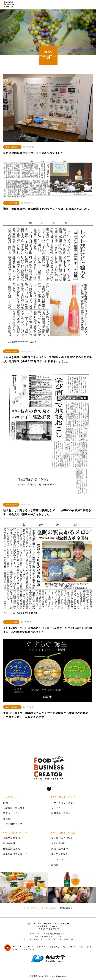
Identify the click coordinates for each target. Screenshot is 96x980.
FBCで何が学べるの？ (63, 797)
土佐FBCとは (11, 797)
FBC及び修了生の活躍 (63, 833)
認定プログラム (12, 813)
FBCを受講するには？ (15, 833)
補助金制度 (9, 843)
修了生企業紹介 (60, 854)
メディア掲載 (11, 203)
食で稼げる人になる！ (63, 838)
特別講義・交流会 (61, 813)
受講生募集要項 (12, 838)
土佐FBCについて (13, 824)
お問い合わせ (66, 908)
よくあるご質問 (49, 908)
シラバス (56, 808)
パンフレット (58, 859)
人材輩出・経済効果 (14, 808)
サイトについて (31, 908)
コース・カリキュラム (63, 803)
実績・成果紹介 (12, 147)
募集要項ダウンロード (15, 854)
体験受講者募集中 (13, 849)
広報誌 (55, 865)
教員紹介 (8, 819)
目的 (6, 803)
